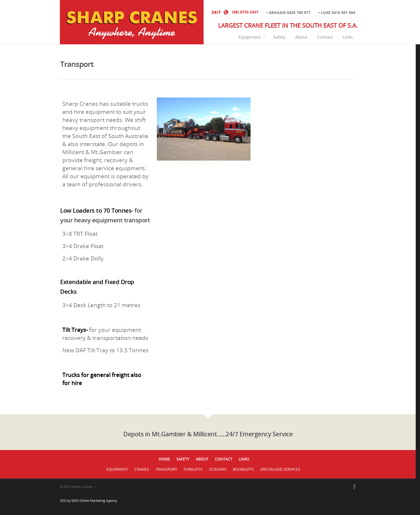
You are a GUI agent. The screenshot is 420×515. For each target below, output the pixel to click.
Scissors (218, 469)
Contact (325, 37)
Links (348, 37)
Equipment (252, 37)
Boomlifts (243, 469)
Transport (166, 469)
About (301, 37)
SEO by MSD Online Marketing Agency (89, 501)
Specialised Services (280, 469)
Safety (279, 37)
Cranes (142, 469)
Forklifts (193, 469)
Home (164, 459)
